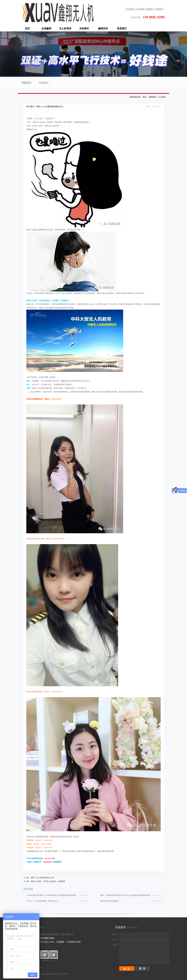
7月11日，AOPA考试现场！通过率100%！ (43, 901)
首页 (27, 28)
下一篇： (44, 881)
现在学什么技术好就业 (109, 901)
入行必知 (162, 97)
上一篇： (39, 878)
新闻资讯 (153, 97)
